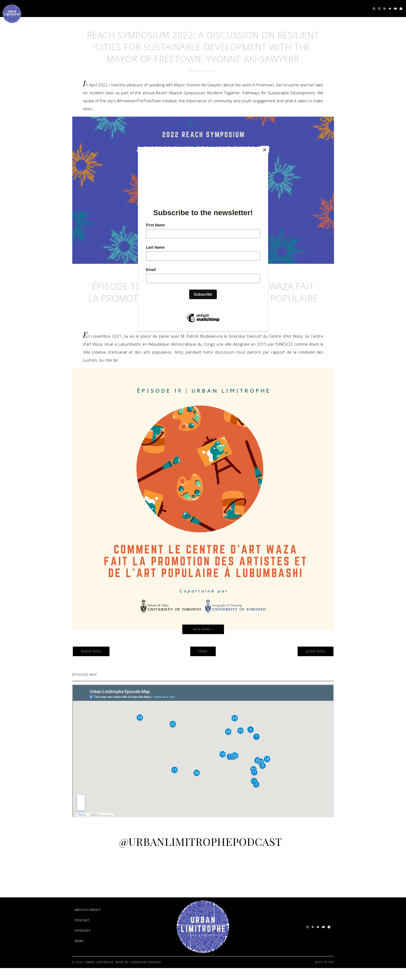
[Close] (267, 148)
